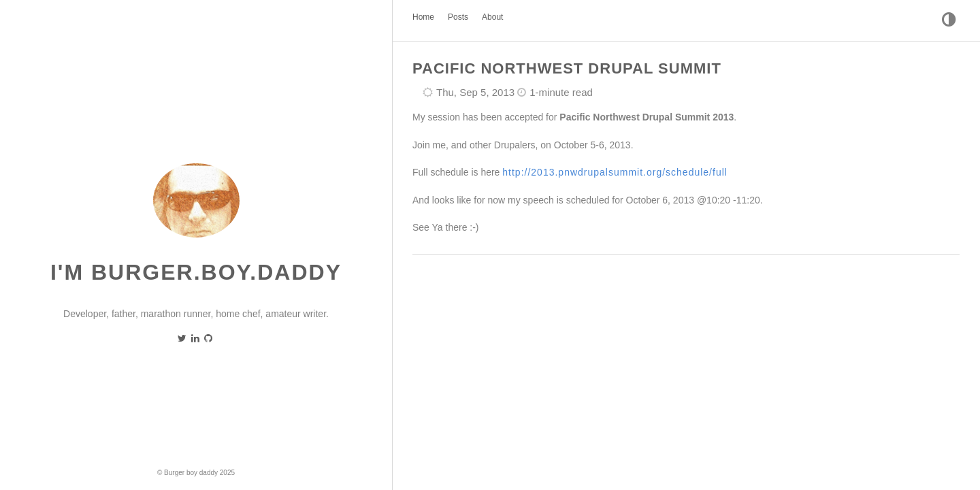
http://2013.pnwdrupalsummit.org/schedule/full (615, 172)
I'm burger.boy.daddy (196, 272)
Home (423, 17)
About (492, 17)
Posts (458, 17)
